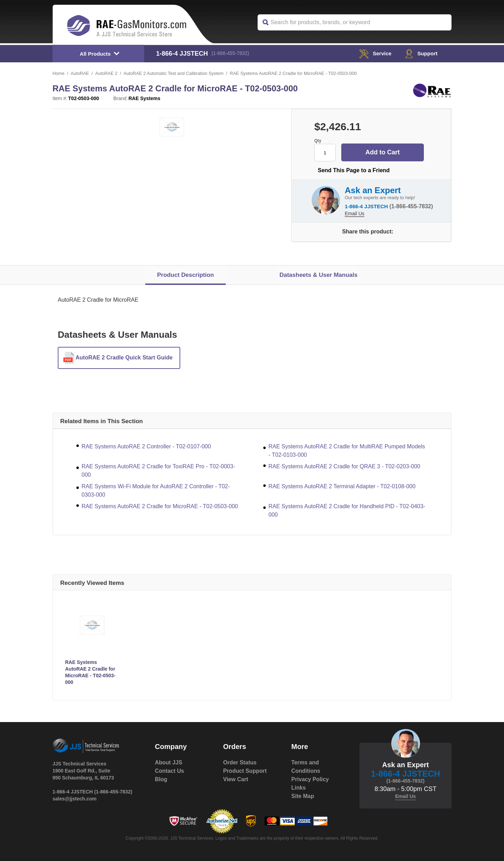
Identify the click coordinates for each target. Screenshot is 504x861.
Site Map (303, 796)
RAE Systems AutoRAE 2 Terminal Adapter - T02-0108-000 (342, 486)
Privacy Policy (310, 779)
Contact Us (170, 771)
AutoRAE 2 (107, 73)
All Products (95, 54)
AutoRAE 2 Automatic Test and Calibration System (175, 73)
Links (299, 788)
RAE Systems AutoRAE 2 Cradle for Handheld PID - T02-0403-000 (347, 510)
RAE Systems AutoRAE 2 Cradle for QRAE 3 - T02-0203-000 (344, 466)
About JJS (169, 762)
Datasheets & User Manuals (318, 275)
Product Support (245, 771)
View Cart (236, 779)
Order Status (240, 762)
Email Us (355, 213)
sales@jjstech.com (75, 799)
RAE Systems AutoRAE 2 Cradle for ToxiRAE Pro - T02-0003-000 (158, 471)
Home (59, 73)
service (373, 53)
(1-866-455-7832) (231, 54)
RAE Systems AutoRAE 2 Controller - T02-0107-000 (146, 446)
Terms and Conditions (306, 767)
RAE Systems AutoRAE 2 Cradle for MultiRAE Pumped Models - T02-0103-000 (347, 451)
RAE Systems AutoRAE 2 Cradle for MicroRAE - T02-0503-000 (160, 506)
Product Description (185, 275)
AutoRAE (80, 73)
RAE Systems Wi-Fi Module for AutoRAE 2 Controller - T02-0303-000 (156, 491)
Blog (161, 779)
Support (421, 53)
